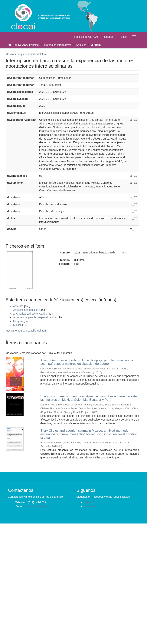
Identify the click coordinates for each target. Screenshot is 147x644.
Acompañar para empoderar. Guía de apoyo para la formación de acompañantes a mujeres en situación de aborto (87, 362)
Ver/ (124, 253)
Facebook (90, 506)
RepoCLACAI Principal (26, 45)
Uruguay (18, 321)
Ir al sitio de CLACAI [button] (86, 37)
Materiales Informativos (58, 45)
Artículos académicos (26, 310)
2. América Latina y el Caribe (30, 314)
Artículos (81, 45)
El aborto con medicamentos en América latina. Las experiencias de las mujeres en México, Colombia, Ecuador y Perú (88, 398)
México (17, 325)
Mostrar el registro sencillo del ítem (26, 54)
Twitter (88, 502)
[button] (109, 37)
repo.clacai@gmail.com (38, 506)
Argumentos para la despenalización (34, 317)
